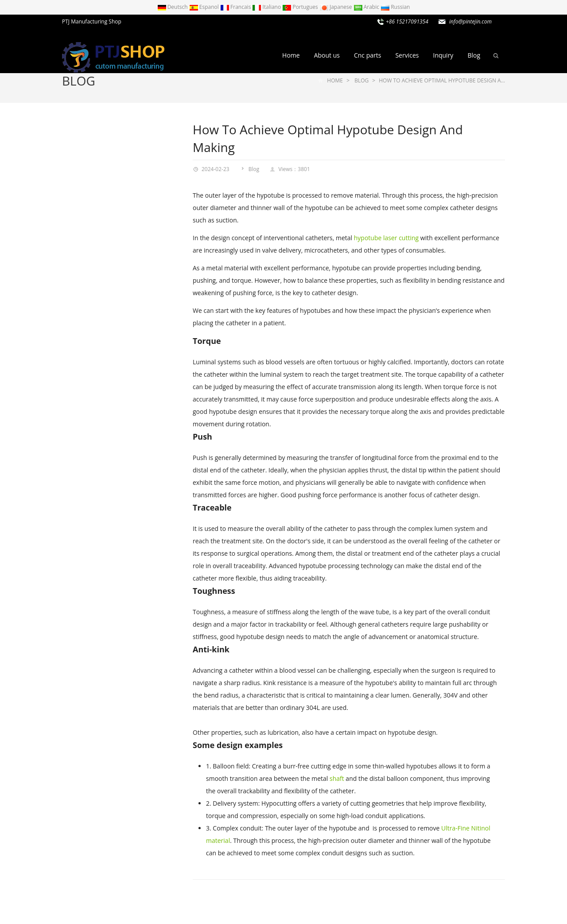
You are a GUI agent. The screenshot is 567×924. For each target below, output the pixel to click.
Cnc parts (367, 55)
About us (327, 55)
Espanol (205, 7)
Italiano (267, 7)
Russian (395, 7)
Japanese (336, 7)
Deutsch (173, 7)
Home (291, 55)
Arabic (367, 7)
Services (407, 55)
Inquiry (443, 55)
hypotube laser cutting (386, 238)
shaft (337, 778)
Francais (236, 7)
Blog (474, 55)
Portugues (301, 7)
